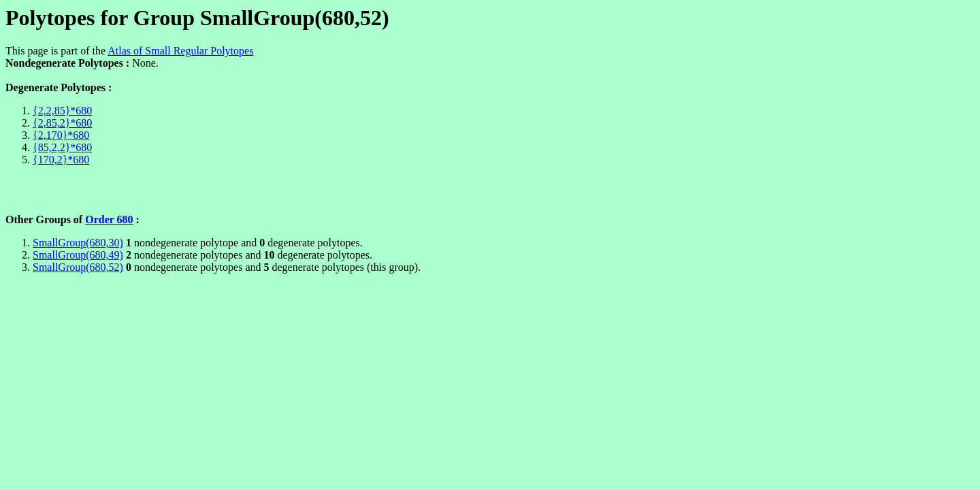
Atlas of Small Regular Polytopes (180, 51)
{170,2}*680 (61, 160)
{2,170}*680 (61, 135)
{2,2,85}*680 (62, 111)
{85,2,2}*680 (62, 147)
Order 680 (109, 219)
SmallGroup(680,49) (78, 255)
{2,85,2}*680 (62, 123)
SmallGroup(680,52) (78, 267)
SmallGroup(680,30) (78, 243)
